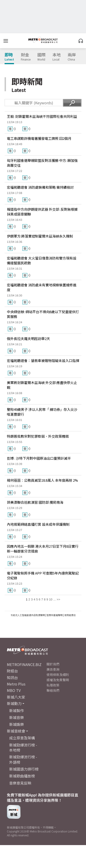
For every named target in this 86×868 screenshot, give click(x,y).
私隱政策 (53, 685)
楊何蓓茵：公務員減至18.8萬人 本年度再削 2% (42, 480)
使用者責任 (70, 615)
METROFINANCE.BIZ (24, 664)
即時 (9, 57)
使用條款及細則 (58, 674)
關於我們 (53, 664)
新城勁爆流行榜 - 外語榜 (23, 759)
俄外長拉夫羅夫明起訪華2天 (28, 339)
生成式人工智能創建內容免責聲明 (28, 615)
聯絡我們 (53, 690)
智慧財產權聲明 (55, 615)
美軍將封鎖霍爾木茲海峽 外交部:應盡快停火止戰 (42, 385)
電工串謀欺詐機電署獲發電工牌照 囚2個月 (39, 138)
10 (51, 599)
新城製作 (17, 710)
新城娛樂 (17, 724)
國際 (42, 57)
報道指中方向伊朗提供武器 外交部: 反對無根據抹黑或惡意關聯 (42, 212)
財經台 (12, 671)
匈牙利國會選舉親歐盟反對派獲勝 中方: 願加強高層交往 (42, 163)
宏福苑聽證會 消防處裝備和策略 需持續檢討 (40, 187)
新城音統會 (16, 731)
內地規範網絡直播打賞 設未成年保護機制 (38, 524)
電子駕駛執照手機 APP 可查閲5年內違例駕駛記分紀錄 (43, 575)
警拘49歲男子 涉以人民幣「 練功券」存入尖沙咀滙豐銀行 (42, 412)
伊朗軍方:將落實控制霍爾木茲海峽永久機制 (40, 236)
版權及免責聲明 (58, 680)
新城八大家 (16, 697)
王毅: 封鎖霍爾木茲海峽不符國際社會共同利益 (42, 116)
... (54, 599)
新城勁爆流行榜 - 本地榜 (23, 747)
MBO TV (14, 690)
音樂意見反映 (20, 783)
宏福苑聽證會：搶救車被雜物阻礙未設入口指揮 (43, 361)
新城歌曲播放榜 (22, 776)
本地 (57, 57)
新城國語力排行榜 (24, 769)
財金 (26, 57)
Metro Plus (16, 684)
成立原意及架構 (22, 738)
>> (58, 599)
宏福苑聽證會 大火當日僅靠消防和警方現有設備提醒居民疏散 (42, 260)
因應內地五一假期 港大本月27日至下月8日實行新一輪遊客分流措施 (43, 549)
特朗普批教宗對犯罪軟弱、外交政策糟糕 (38, 436)
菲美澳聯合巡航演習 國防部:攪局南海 (35, 502)
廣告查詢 (53, 669)
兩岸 (72, 57)
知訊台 (12, 677)
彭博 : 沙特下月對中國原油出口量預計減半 (39, 458)
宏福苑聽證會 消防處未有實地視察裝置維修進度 (42, 287)
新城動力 (14, 703)
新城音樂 (17, 717)
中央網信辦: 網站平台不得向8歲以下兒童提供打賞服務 (43, 314)
